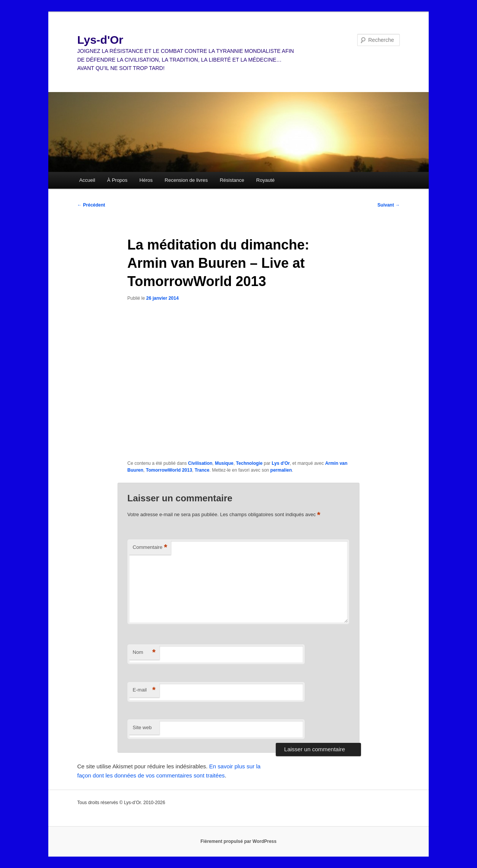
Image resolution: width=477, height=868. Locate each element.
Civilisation (200, 463)
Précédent (91, 205)
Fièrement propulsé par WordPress (238, 841)
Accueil (87, 180)
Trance (202, 470)
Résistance (232, 180)
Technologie (249, 463)
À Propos (117, 180)
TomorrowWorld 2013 (169, 470)
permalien (281, 470)
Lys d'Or (281, 463)
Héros (146, 180)
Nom (144, 653)
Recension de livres (186, 180)
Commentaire (150, 548)
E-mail (144, 690)
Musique (224, 463)
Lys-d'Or (100, 40)
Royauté (266, 180)
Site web (142, 727)
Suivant (389, 205)
